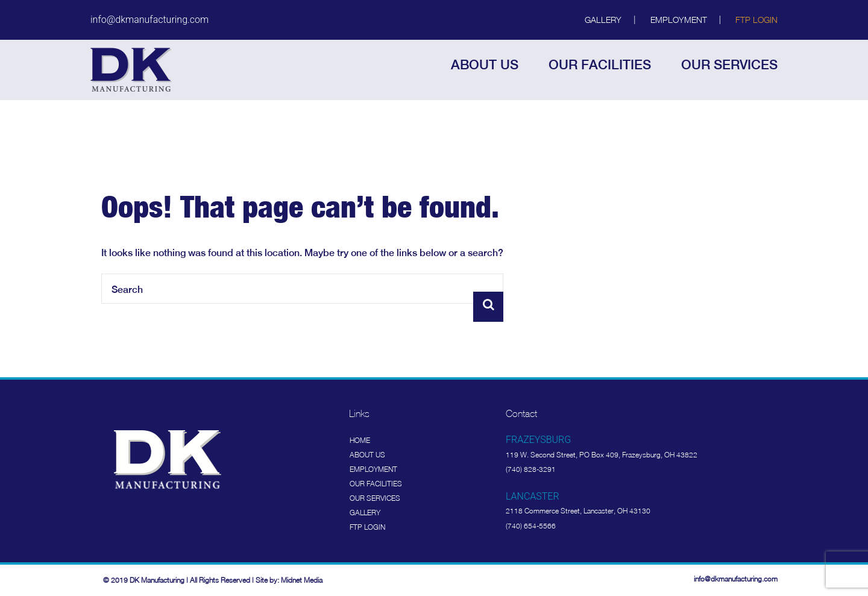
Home (360, 440)
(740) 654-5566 (531, 526)
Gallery (603, 20)
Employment (679, 20)
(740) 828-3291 (531, 469)
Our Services (375, 498)
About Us (367, 455)
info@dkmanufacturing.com (149, 20)
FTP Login (756, 20)
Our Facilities (376, 484)
